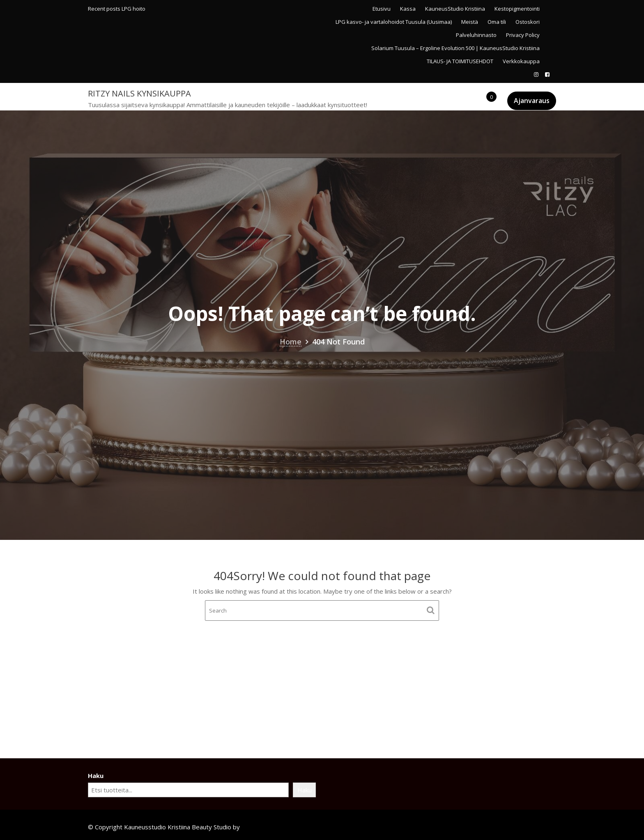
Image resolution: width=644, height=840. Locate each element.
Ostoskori (528, 22)
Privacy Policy (523, 35)
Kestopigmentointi (517, 9)
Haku (96, 776)
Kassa (408, 9)
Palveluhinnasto (476, 35)
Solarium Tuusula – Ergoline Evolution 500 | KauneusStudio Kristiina (455, 48)
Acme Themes (262, 827)
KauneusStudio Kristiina (455, 9)
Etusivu (382, 9)
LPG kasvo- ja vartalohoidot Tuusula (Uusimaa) (394, 22)
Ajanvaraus (532, 101)
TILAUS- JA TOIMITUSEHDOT (460, 61)
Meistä (470, 22)
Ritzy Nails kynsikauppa (139, 93)
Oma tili (497, 22)
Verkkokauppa (521, 61)
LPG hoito (133, 9)
